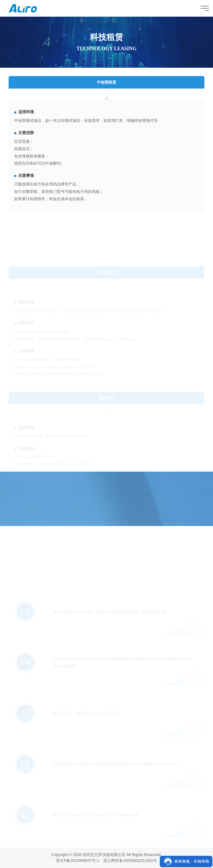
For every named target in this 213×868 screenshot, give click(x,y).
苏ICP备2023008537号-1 (78, 861)
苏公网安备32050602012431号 (130, 861)
